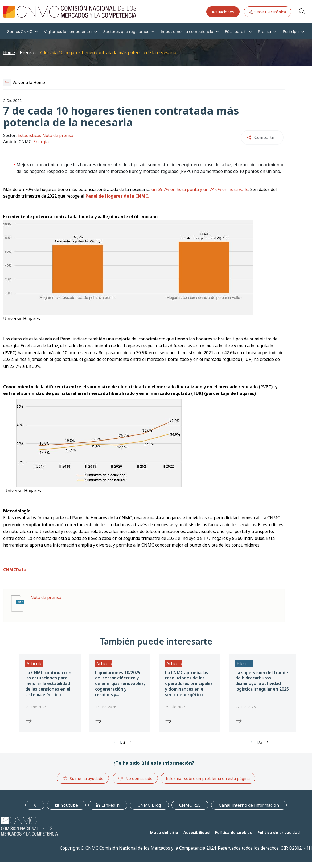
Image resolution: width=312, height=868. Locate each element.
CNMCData (15, 570)
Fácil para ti (236, 32)
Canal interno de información (249, 805)
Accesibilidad (196, 832)
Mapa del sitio (164, 832)
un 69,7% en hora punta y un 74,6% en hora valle (200, 189)
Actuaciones (223, 12)
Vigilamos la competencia (68, 32)
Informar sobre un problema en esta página (208, 778)
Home (9, 52)
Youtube (70, 805)
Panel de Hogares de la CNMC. (117, 196)
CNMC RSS (190, 805)
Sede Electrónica (268, 12)
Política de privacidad (279, 832)
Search (302, 11)
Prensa (264, 32)
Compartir (265, 137)
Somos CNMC (20, 32)
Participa (291, 32)
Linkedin (110, 805)
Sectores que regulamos (126, 32)
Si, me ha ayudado (83, 778)
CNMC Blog (149, 805)
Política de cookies (233, 832)
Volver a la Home (29, 82)
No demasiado (135, 779)
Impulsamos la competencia (187, 32)
